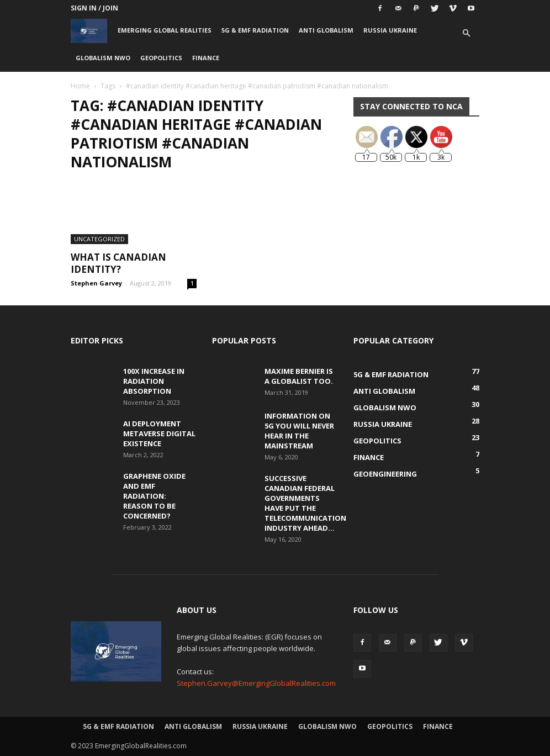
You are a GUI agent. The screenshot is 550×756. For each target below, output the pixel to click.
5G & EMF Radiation (255, 30)
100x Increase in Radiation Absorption (154, 381)
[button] (466, 33)
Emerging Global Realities (165, 30)
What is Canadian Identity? (118, 263)
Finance (206, 58)
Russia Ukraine (390, 30)
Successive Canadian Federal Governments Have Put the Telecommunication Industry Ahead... (305, 503)
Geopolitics (161, 58)
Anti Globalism (326, 30)
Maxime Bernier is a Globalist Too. (299, 376)
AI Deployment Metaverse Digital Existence (159, 433)
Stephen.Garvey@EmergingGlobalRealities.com (256, 683)
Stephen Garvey (96, 283)
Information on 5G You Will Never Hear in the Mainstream (299, 431)
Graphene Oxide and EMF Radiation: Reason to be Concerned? (154, 496)
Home (80, 86)
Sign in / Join (94, 8)
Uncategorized (99, 239)
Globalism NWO (103, 58)
